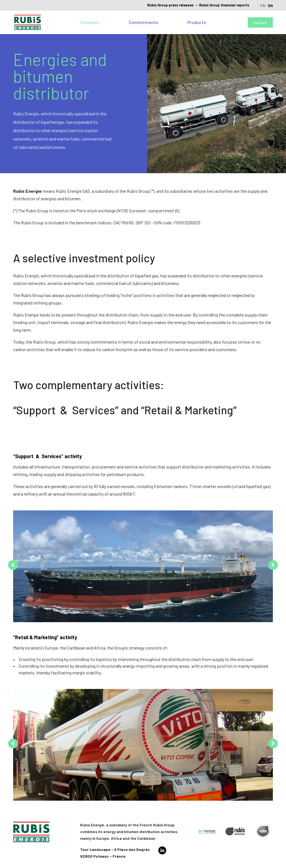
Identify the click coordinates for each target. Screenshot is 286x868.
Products (197, 22)
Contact (260, 22)
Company (90, 22)
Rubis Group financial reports (224, 5)
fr (263, 6)
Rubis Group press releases (170, 5)
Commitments (143, 22)
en (270, 6)
